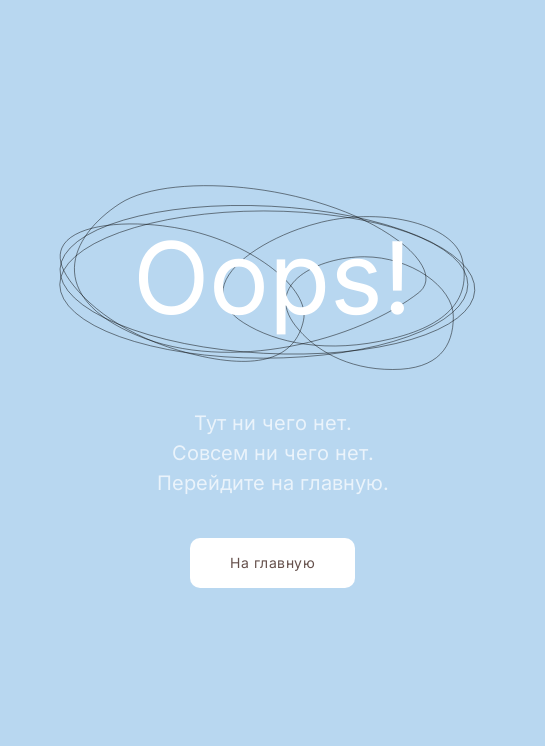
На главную (272, 562)
